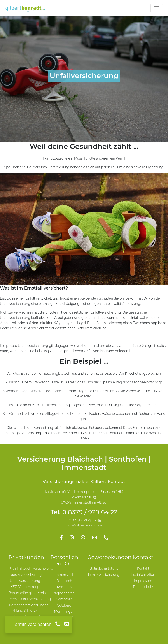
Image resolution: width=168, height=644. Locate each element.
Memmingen (64, 612)
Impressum (143, 581)
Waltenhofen (64, 593)
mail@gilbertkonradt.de (84, 525)
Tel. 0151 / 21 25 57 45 (84, 520)
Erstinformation (143, 575)
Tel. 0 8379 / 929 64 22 (84, 512)
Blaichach (64, 581)
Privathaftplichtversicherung (31, 568)
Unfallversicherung (25, 581)
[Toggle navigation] (157, 8)
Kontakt (143, 568)
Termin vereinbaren (32, 624)
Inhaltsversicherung (104, 575)
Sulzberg (64, 605)
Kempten (64, 587)
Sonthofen (64, 599)
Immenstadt (64, 575)
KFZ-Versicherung (25, 587)
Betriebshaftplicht (104, 568)
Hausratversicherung (25, 575)
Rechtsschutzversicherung (30, 599)
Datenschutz (143, 587)
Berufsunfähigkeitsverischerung (34, 593)
